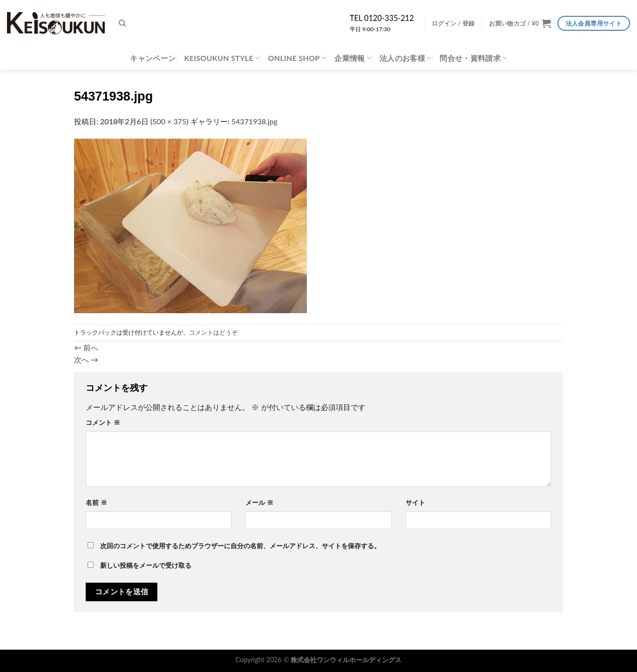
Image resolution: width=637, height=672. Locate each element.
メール (259, 503)
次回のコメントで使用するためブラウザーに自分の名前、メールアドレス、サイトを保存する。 (240, 546)
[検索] (122, 23)
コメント (103, 423)
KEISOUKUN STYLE (222, 58)
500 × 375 (169, 121)
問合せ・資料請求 (473, 58)
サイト (415, 503)
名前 (96, 503)
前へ (86, 347)
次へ (86, 360)
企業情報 (353, 58)
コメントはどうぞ (213, 332)
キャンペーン (153, 58)
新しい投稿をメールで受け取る (146, 565)
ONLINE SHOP (297, 58)
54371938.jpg (254, 121)
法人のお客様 (405, 58)
